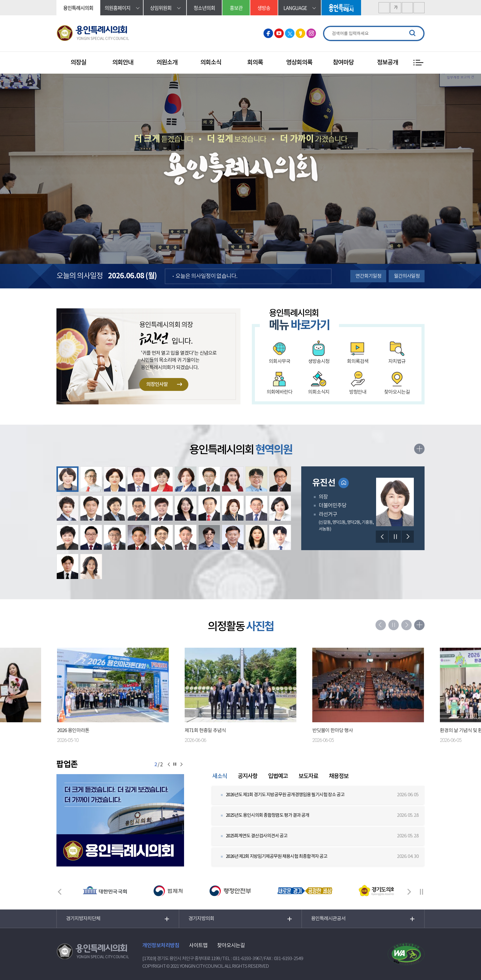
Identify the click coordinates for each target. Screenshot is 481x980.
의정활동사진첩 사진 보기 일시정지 (394, 625)
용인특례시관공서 (328, 919)
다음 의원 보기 (408, 537)
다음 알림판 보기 (181, 764)
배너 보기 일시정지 (421, 892)
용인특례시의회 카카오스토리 (300, 33)
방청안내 (358, 392)
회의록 (255, 63)
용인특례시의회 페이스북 (268, 33)
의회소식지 (319, 392)
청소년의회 (204, 8)
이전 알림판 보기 (169, 764)
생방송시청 (319, 361)
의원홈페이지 (117, 8)
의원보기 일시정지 (395, 537)
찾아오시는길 (397, 392)
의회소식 (211, 63)
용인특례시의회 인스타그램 (311, 33)
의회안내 (123, 63)
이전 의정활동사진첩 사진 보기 (381, 625)
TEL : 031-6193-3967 (242, 959)
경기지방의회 (201, 919)
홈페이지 (344, 483)
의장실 (78, 63)
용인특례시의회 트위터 (290, 33)
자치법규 (397, 361)
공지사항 (248, 776)
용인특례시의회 (78, 8)
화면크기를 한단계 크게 (384, 8)
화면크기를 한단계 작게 (407, 8)
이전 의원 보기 (382, 537)
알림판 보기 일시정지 (175, 764)
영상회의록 (299, 63)
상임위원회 (161, 8)
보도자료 (308, 776)
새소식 (220, 776)
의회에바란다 (279, 392)
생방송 (264, 8)
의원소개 (167, 63)
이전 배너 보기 (60, 892)
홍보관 (236, 8)
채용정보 (339, 776)
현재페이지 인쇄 (419, 8)
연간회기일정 (368, 276)
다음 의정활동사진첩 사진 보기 (406, 625)
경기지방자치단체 (83, 919)
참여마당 (343, 63)
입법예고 (278, 776)
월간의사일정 (407, 276)
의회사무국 (279, 361)
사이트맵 (198, 946)
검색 (412, 33)
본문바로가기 (0, 0)
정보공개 (387, 63)
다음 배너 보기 (409, 892)
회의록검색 (358, 361)
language (295, 8)
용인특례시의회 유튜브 (279, 33)
